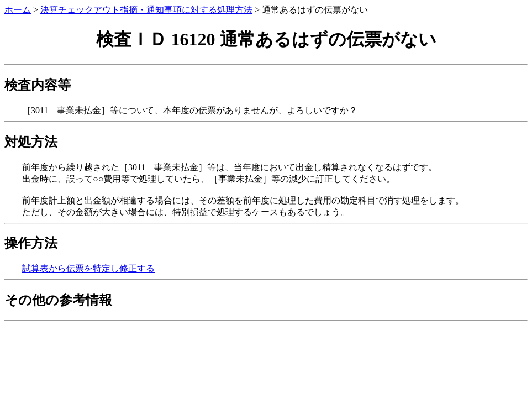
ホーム (18, 10)
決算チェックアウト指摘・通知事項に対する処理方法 (146, 10)
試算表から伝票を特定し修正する (88, 268)
